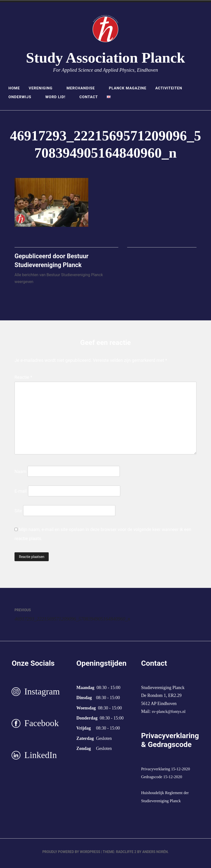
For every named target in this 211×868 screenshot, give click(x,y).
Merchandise (83, 88)
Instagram (42, 694)
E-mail (21, 494)
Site (18, 514)
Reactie (23, 380)
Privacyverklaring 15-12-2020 (168, 772)
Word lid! (58, 97)
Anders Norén (155, 855)
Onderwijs (22, 97)
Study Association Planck (106, 58)
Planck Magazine (128, 88)
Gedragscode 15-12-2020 (164, 780)
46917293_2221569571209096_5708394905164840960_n (72, 617)
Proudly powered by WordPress (71, 855)
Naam (20, 474)
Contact (89, 97)
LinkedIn (41, 758)
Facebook (42, 726)
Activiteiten (171, 88)
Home (14, 88)
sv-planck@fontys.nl (170, 714)
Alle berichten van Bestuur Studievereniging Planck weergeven (59, 281)
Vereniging (43, 88)
